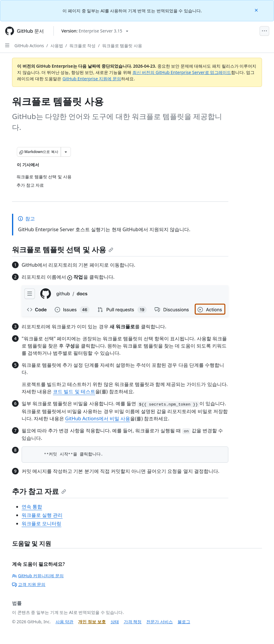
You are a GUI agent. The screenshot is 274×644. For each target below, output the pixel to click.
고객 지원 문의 (29, 584)
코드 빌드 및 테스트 (74, 391)
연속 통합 (32, 507)
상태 (115, 622)
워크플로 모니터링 (41, 523)
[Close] (257, 10)
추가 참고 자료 (39, 491)
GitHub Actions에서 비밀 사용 (98, 419)
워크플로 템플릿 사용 (122, 46)
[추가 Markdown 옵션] (66, 152)
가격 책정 (133, 622)
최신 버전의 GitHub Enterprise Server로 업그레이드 (182, 72)
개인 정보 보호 (92, 622)
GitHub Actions (29, 46)
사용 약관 (65, 622)
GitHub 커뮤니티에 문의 (38, 576)
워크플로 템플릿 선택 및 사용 (63, 249)
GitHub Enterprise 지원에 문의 (92, 79)
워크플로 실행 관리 (42, 515)
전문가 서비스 (160, 622)
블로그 (184, 622)
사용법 (57, 46)
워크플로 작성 (83, 46)
